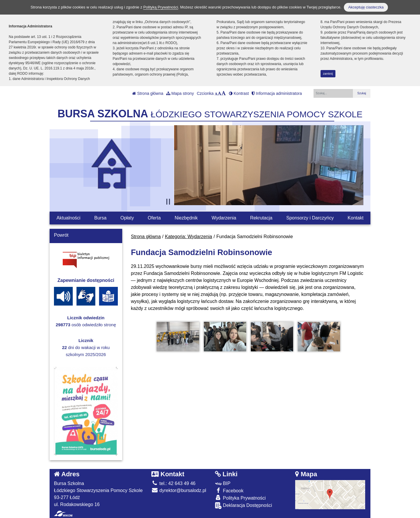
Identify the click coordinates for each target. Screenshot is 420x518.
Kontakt (356, 218)
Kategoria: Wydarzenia (189, 237)
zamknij (328, 74)
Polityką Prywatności (161, 7)
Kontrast (239, 93)
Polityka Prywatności (240, 498)
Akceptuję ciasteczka (366, 7)
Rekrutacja (261, 218)
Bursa (100, 218)
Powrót (61, 235)
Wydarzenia (224, 218)
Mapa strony (180, 93)
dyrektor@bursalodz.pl (179, 490)
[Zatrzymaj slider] (168, 202)
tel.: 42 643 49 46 (173, 483)
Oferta (154, 218)
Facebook (229, 490)
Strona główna (148, 93)
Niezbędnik (186, 218)
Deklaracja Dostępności (244, 506)
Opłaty (127, 218)
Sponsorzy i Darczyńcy (310, 218)
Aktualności (69, 218)
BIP (223, 483)
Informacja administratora (277, 93)
